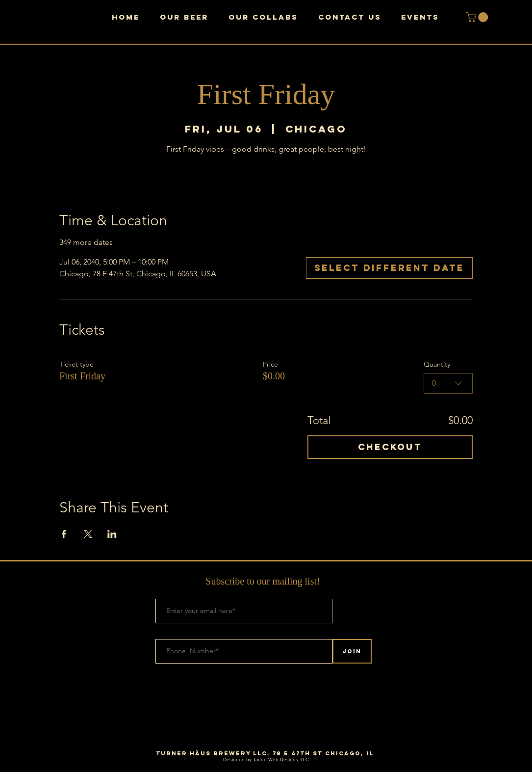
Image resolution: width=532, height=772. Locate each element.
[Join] (352, 651)
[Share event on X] (88, 534)
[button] (478, 17)
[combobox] (448, 383)
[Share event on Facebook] (64, 534)
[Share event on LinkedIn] (112, 534)
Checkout (390, 447)
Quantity (437, 364)
